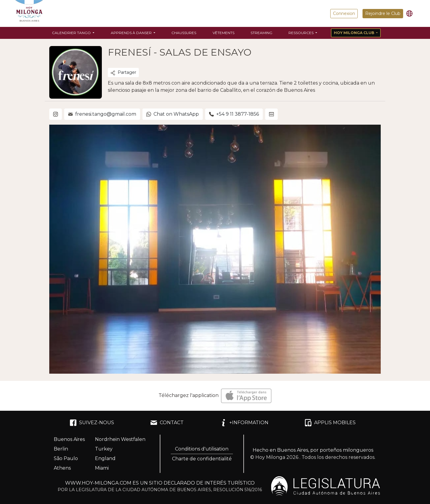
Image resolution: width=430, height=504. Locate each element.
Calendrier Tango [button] (72, 33)
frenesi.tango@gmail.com (102, 114)
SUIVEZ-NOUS (92, 423)
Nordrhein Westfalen (120, 439)
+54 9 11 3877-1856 (234, 114)
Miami (102, 468)
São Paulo (66, 458)
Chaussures (184, 33)
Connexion (344, 13)
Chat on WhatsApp (173, 114)
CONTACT (167, 423)
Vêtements (224, 33)
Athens (62, 468)
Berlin (61, 449)
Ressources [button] (301, 33)
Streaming (261, 33)
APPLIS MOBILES (330, 423)
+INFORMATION (244, 423)
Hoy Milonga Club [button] (354, 33)
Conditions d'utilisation (202, 449)
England (105, 458)
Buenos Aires (69, 439)
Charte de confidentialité (202, 459)
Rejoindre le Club (383, 13)
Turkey (104, 449)
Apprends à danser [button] (132, 33)
